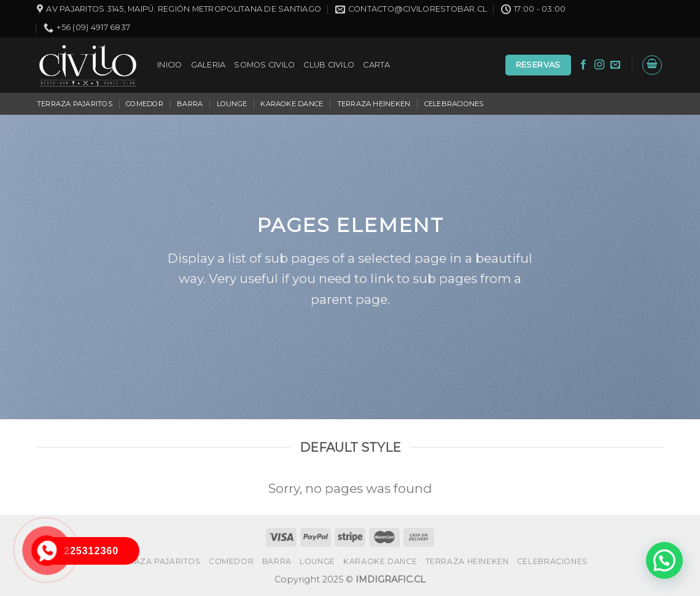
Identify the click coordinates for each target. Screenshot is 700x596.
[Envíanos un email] (615, 65)
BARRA (190, 104)
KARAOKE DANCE (292, 104)
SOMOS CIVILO (264, 65)
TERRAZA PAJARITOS (75, 104)
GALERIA (208, 65)
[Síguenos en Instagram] (599, 65)
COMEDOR (145, 104)
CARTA (376, 65)
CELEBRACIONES (454, 104)
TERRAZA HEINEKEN (374, 104)
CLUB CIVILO (329, 65)
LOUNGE (232, 104)
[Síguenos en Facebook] (583, 65)
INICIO (170, 65)
